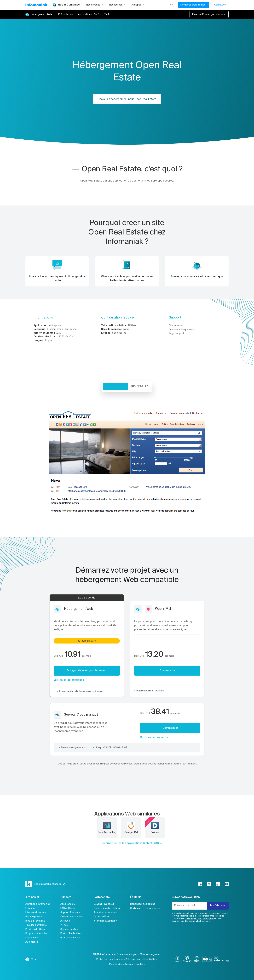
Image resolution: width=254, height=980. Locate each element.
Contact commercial (72, 917)
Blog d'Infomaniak (35, 921)
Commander (167, 671)
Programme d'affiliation (107, 908)
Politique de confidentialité (141, 959)
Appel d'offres (102, 917)
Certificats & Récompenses (146, 908)
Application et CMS (89, 14)
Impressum (32, 938)
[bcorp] (177, 959)
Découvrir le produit (152, 737)
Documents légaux (127, 954)
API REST (65, 921)
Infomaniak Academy (105, 921)
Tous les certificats (36, 925)
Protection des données (110, 959)
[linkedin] (218, 884)
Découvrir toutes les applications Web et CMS (130, 843)
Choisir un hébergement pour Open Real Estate (127, 99)
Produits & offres (35, 929)
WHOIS (64, 925)
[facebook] (200, 884)
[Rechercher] (172, 5)
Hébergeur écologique (143, 904)
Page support (176, 333)
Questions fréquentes (181, 330)
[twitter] (209, 884)
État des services (70, 938)
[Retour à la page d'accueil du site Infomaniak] (36, 5)
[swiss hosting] (221, 959)
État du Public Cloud (71, 934)
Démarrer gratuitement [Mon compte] (193, 5)
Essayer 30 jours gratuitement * (87, 671)
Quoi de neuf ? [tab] (139, 386)
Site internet (176, 325)
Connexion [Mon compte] (220, 5)
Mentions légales (149, 954)
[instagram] (227, 884)
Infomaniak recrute (36, 912)
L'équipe (30, 908)
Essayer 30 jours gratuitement (209, 14)
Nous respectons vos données (199, 919)
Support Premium (70, 912)
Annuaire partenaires (105, 912)
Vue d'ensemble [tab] (115, 387)
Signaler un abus (69, 929)
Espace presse (34, 917)
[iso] (207, 959)
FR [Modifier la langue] (34, 959)
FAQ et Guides (68, 908)
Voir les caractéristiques (69, 680)
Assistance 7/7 (68, 904)
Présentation (66, 14)
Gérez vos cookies (135, 964)
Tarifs (107, 14)
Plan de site (116, 964)
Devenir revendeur (104, 904)
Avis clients (32, 942)
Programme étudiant (37, 934)
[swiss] (196, 959)
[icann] (187, 959)
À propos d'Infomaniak (38, 904)
